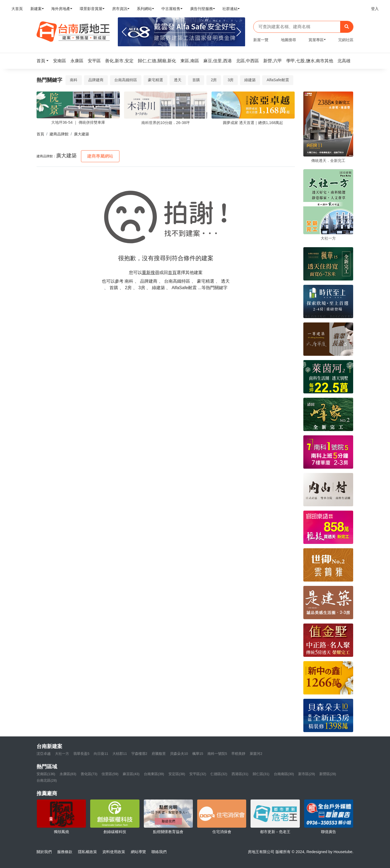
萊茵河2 (256, 754)
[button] (44, 61)
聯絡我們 (159, 852)
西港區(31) (240, 774)
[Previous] (124, 32)
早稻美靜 (238, 754)
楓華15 (198, 754)
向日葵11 (101, 754)
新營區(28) (328, 774)
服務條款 (65, 852)
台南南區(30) (284, 774)
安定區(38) (177, 774)
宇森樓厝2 (139, 754)
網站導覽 (138, 852)
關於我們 (44, 852)
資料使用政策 (114, 852)
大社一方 (62, 754)
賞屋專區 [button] (316, 40)
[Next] (239, 32)
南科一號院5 (217, 754)
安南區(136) (46, 774)
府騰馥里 (159, 754)
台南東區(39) (154, 774)
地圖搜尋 (288, 40)
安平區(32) (198, 774)
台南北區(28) (47, 780)
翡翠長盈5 (81, 754)
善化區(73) (89, 774)
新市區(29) (307, 774)
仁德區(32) (219, 774)
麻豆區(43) (131, 774)
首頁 (40, 134)
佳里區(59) (110, 774)
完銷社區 (346, 40)
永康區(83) (68, 774)
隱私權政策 (87, 852)
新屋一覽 (261, 40)
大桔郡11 (120, 754)
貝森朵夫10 (179, 754)
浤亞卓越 (44, 754)
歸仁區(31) (261, 774)
